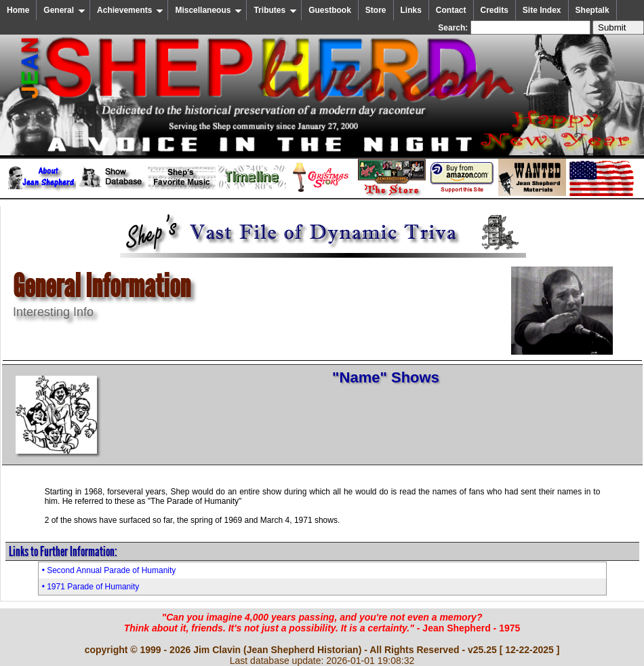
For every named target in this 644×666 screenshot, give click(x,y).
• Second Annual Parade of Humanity (109, 570)
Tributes (275, 10)
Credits (495, 10)
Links (411, 10)
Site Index (542, 10)
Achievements (130, 10)
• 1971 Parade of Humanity (91, 587)
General (64, 10)
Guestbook (330, 10)
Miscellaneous (208, 10)
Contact (451, 10)
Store (376, 10)
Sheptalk (592, 10)
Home (18, 10)
